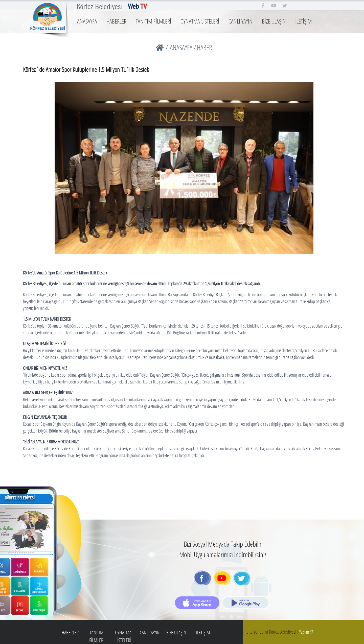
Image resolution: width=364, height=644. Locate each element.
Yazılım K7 (306, 632)
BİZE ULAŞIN (274, 21)
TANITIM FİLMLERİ (153, 21)
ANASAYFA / (183, 47)
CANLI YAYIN (241, 21)
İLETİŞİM (303, 21)
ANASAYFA (87, 21)
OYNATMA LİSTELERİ (200, 21)
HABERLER (116, 21)
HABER (204, 47)
